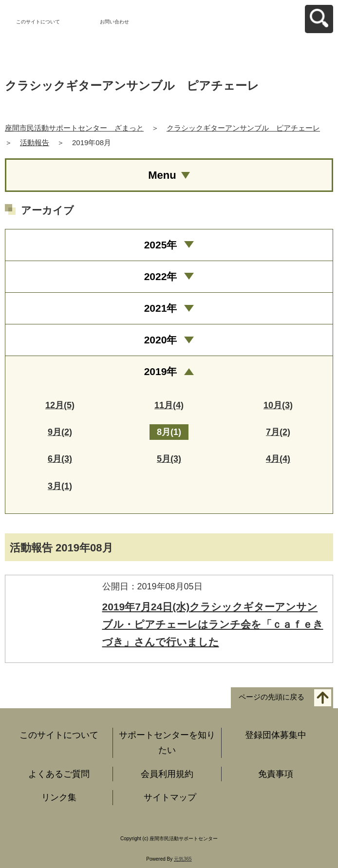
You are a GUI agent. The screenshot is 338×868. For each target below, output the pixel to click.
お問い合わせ (114, 22)
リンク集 (59, 797)
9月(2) (60, 432)
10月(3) (278, 405)
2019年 (161, 371)
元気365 (183, 859)
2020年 (161, 340)
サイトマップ (170, 797)
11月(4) (169, 405)
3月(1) (60, 486)
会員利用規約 (167, 774)
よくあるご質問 (59, 774)
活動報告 (35, 142)
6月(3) (60, 459)
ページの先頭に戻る (272, 697)
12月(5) (60, 405)
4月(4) (278, 459)
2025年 (161, 245)
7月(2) (278, 432)
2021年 (161, 308)
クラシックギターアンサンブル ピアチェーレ (243, 128)
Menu (162, 175)
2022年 (161, 276)
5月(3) (169, 459)
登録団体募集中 (276, 735)
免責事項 (276, 774)
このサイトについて (38, 22)
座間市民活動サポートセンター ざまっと (74, 128)
